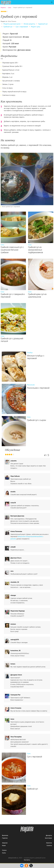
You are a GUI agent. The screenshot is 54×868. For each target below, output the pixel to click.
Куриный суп (43, 24)
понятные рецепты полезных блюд (27, 829)
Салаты (49, 845)
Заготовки (48, 838)
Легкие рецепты (29, 24)
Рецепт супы (35, 27)
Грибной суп (8, 27)
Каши (4, 845)
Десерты (49, 835)
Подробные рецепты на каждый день (7, 3)
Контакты (27, 860)
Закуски (5, 843)
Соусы (4, 850)
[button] (52, 2)
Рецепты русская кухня (12, 24)
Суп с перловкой (22, 27)
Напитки (49, 843)
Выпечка (5, 835)
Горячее (5, 838)
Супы (4, 853)
